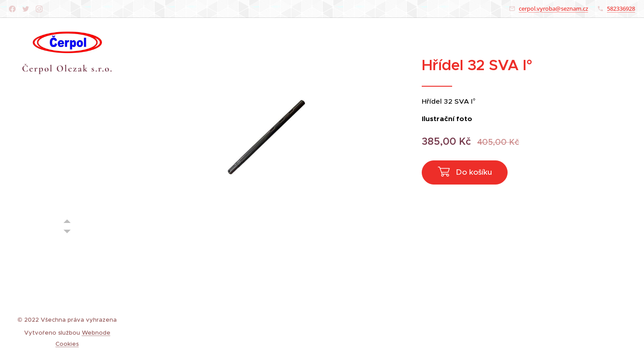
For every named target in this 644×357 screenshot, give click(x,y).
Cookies (67, 344)
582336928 (621, 8)
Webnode (96, 333)
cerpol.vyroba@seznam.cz (553, 8)
